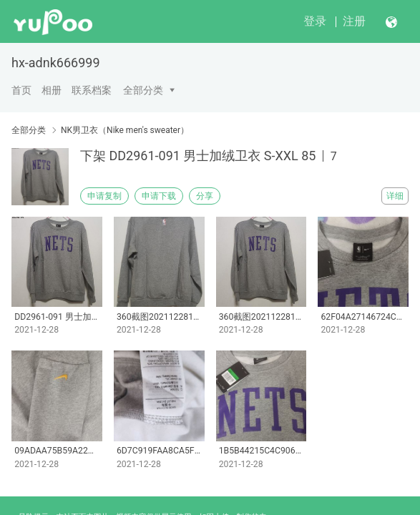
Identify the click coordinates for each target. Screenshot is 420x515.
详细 (395, 196)
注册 (354, 21)
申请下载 (159, 196)
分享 (205, 196)
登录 (315, 21)
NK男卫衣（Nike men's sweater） (125, 130)
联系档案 (92, 90)
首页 (21, 90)
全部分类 (143, 90)
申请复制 (104, 196)
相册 (52, 90)
